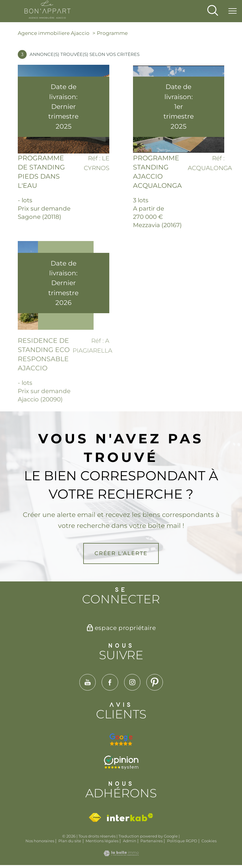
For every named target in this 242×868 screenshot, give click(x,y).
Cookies (209, 841)
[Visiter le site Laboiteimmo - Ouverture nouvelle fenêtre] (121, 854)
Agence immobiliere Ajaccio (54, 33)
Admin (130, 841)
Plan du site (70, 841)
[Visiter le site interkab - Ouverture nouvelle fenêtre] (130, 817)
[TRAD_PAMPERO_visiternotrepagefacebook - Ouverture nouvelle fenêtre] (110, 682)
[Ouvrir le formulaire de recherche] (213, 11)
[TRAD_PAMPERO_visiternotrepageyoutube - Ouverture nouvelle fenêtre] (87, 682)
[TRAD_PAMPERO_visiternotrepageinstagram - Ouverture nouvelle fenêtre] (132, 682)
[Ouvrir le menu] (233, 11)
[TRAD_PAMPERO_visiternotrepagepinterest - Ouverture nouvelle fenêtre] (155, 682)
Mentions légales (102, 841)
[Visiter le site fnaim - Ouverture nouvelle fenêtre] (95, 817)
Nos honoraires (40, 841)
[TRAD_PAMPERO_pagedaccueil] (48, 17)
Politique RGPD (182, 841)
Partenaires (152, 841)
